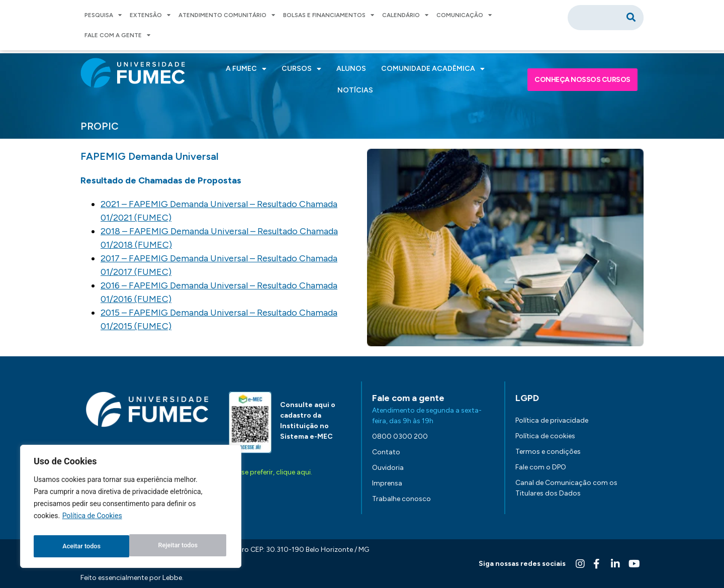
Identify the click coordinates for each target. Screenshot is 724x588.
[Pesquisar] (631, 18)
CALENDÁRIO (405, 15)
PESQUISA (103, 15)
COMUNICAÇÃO (464, 15)
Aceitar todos (180, 546)
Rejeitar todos (82, 546)
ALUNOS (351, 69)
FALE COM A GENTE (117, 35)
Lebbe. (173, 578)
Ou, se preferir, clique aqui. (270, 472)
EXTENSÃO (150, 15)
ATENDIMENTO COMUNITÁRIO (227, 15)
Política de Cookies (92, 521)
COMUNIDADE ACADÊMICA (433, 69)
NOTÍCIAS (355, 90)
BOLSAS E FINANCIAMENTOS (329, 15)
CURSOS (301, 69)
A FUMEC (246, 69)
